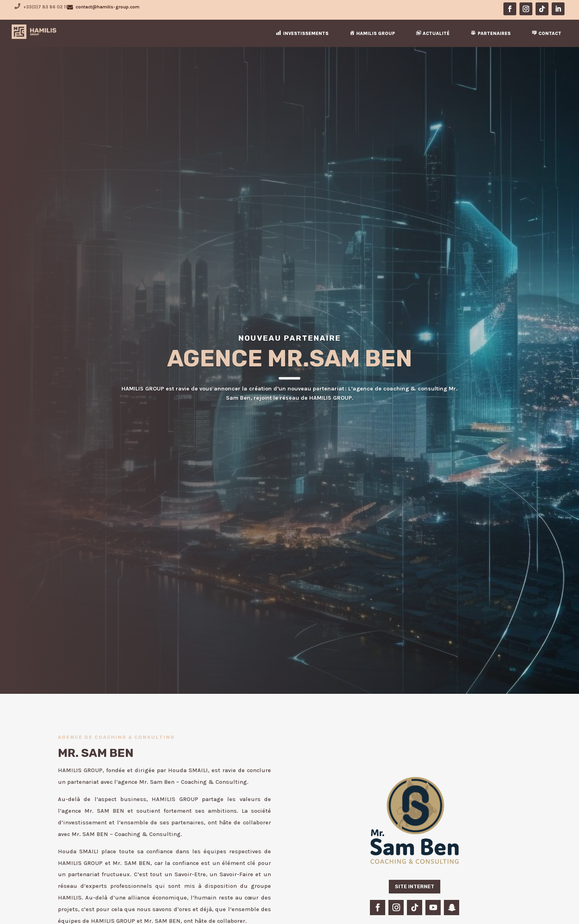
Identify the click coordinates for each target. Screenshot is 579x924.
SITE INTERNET (415, 886)
